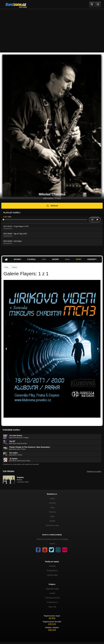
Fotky (79, 259)
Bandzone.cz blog (52, 525)
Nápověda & (52, 589)
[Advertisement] (52, 29)
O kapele (31, 259)
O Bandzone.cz (52, 602)
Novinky (18, 259)
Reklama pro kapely (94, 471)
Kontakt (52, 593)
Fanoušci (52, 512)
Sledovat (52, 206)
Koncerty (92, 259)
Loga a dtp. (52, 607)
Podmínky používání (52, 598)
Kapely (52, 499)
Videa (67, 259)
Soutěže (52, 521)
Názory (56, 259)
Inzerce (52, 544)
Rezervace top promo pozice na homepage (52, 539)
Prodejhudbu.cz (52, 571)
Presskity (52, 566)
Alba (44, 259)
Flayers (14, 267)
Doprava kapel (52, 575)
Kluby (52, 516)
